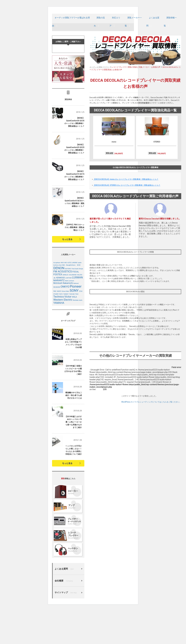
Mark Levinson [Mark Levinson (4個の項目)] (70, 316)
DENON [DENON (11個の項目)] (59, 303)
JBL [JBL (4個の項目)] (55, 313)
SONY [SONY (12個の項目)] (74, 326)
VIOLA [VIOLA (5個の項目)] (74, 332)
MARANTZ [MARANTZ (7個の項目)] (59, 316)
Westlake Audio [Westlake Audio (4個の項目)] (78, 336)
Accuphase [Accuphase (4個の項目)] (57, 298)
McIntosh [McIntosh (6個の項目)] (58, 318)
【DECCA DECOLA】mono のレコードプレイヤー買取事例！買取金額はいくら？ (126, 188)
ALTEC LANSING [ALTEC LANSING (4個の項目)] (72, 298)
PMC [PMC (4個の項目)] (55, 327)
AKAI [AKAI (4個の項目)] (62, 298)
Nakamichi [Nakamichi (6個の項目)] (68, 318)
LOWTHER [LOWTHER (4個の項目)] (69, 313)
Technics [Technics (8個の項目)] (59, 332)
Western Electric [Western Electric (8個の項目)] (63, 335)
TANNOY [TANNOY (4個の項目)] (66, 329)
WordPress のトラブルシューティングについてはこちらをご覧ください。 (151, 410)
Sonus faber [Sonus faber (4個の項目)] (65, 327)
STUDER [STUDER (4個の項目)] (56, 329)
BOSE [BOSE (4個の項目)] (79, 300)
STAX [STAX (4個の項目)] (81, 327)
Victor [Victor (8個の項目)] (68, 332)
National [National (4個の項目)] (76, 319)
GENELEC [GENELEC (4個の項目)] (65, 310)
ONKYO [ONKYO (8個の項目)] (65, 322)
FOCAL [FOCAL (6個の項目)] (76, 307)
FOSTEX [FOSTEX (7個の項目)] (58, 310)
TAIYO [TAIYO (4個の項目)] (61, 329)
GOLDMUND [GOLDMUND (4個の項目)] (73, 310)
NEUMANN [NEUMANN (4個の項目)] (57, 322)
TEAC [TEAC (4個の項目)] (77, 329)
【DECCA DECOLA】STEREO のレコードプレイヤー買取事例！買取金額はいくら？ (127, 194)
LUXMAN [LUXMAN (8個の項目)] (78, 313)
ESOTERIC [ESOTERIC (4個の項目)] (68, 304)
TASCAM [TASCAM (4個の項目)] (72, 329)
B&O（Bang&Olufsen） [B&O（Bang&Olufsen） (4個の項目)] (69, 300)
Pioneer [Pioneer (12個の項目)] (76, 322)
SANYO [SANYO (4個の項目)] (59, 327)
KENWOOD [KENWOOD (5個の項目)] (60, 313)
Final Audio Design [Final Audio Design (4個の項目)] (77, 304)
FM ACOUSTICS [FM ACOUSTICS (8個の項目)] (63, 307)
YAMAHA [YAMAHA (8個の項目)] (59, 338)
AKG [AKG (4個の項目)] (66, 298)
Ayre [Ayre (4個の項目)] (60, 300)
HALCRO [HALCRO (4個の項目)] (80, 310)
